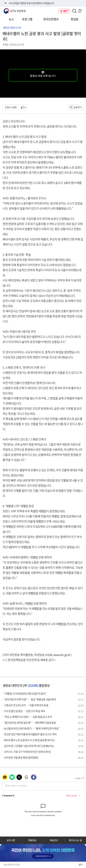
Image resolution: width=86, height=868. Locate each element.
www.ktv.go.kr (62, 655)
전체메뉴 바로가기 (0, 0)
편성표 (75, 19)
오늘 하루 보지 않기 (12, 865)
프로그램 (27, 19)
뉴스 (11, 19)
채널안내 (54, 840)
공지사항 (11, 840)
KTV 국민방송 (10, 10)
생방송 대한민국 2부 (12, 28)
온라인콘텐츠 (51, 19)
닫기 (81, 865)
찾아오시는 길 (75, 840)
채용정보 (32, 840)
